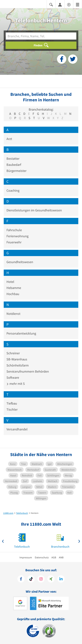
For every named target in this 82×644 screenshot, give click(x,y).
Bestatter (13, 159)
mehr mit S (16, 384)
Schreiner (13, 353)
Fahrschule (14, 230)
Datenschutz (42, 557)
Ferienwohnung (17, 236)
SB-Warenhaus (17, 359)
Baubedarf (14, 165)
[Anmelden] (60, 4)
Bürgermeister (16, 171)
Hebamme (14, 288)
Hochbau (13, 294)
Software (13, 377)
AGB (54, 557)
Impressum (26, 557)
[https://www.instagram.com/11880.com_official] (41, 579)
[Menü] (78, 4)
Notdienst (13, 314)
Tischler (12, 409)
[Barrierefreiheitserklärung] (69, 4)
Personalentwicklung (21, 333)
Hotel (10, 282)
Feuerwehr (14, 242)
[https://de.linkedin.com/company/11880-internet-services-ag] (61, 579)
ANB (61, 557)
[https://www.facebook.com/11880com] (21, 579)
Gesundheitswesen (20, 262)
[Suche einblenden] (51, 4)
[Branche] (41, 36)
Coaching (13, 190)
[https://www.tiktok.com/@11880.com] (31, 579)
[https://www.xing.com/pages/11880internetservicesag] (51, 579)
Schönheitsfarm (18, 365)
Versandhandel (17, 429)
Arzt (9, 139)
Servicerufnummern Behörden (28, 371)
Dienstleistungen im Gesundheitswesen (34, 210)
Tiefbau (12, 403)
